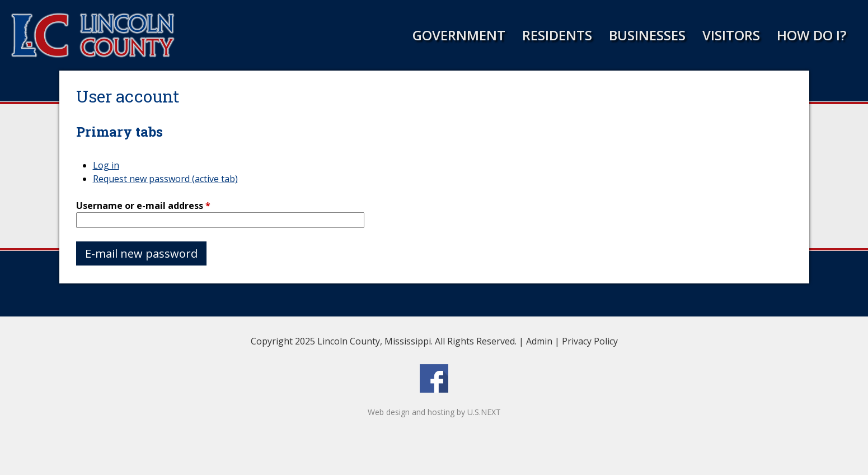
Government (459, 35)
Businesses (647, 35)
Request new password (165, 179)
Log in (106, 165)
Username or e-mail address (143, 206)
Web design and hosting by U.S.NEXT (434, 412)
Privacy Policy (590, 341)
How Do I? (811, 35)
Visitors (731, 35)
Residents (557, 35)
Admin (539, 341)
